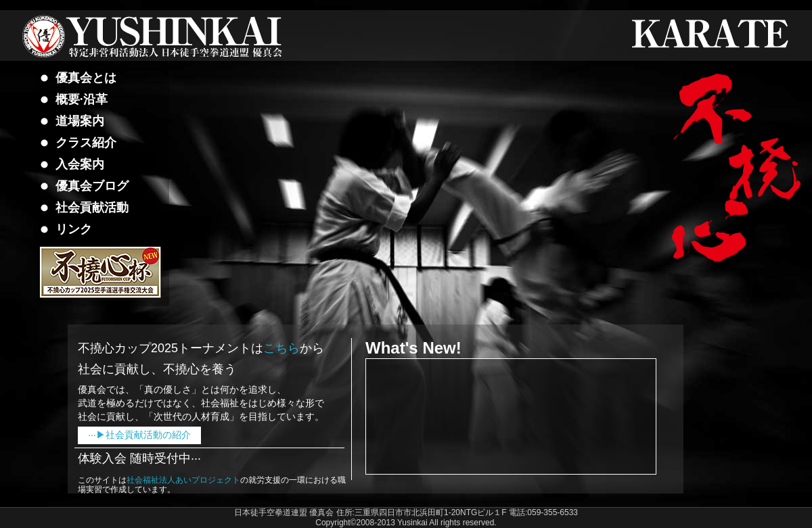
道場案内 (80, 121)
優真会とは (86, 78)
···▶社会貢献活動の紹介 (139, 435)
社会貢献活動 (92, 208)
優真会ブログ (92, 186)
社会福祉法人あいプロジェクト (183, 480)
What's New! (413, 348)
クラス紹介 (86, 143)
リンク (74, 229)
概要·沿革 (82, 99)
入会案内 (80, 164)
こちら (281, 348)
